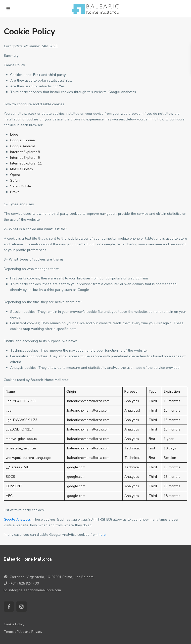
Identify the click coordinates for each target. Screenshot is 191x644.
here (102, 535)
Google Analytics (17, 519)
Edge (14, 134)
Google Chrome (23, 140)
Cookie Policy (14, 624)
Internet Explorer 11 (26, 163)
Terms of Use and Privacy (23, 632)
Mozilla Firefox (22, 169)
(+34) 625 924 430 (24, 583)
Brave (15, 192)
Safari (15, 181)
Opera (15, 175)
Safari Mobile (21, 186)
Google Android (23, 146)
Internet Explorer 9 (25, 158)
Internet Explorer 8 (25, 152)
